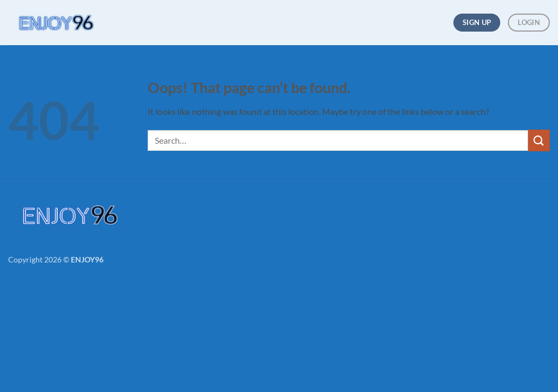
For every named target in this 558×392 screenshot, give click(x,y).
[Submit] (539, 140)
